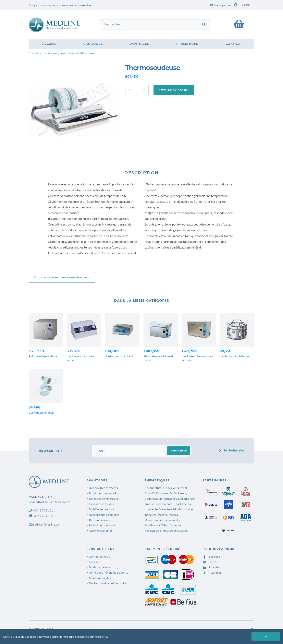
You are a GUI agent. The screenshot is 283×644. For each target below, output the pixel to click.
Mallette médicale (170, 509)
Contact (233, 44)
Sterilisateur (152, 525)
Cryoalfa (150, 493)
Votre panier (220, 5)
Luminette (151, 509)
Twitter (210, 562)
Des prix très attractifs (103, 488)
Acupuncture (153, 488)
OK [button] (266, 636)
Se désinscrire (232, 450)
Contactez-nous (99, 557)
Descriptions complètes (104, 515)
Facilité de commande (103, 525)
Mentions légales (100, 578)
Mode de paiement (101, 567)
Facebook (211, 557)
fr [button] (246, 5)
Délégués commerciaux (104, 499)
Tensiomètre (153, 531)
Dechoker (162, 493)
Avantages (139, 44)
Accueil (49, 44)
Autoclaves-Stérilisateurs (78, 53)
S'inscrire (179, 451)
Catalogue (93, 44)
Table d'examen (171, 525)
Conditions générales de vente (109, 572)
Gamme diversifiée (101, 531)
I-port (177, 504)
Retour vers (62, 277)
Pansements (172, 520)
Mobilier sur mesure (102, 509)
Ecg (153, 504)
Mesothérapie (153, 520)
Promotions (187, 44)
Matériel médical (168, 515)
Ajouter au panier (174, 90)
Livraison (95, 562)
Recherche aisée (100, 520)
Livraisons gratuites (102, 504)
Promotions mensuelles (104, 493)
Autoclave (169, 488)
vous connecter (80, 5)
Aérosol (182, 488)
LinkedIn (211, 567)
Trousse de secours (175, 531)
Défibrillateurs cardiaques (161, 499)
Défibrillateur (178, 493)
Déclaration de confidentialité (108, 583)
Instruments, (165, 504)
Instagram (212, 572)
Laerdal (187, 504)
